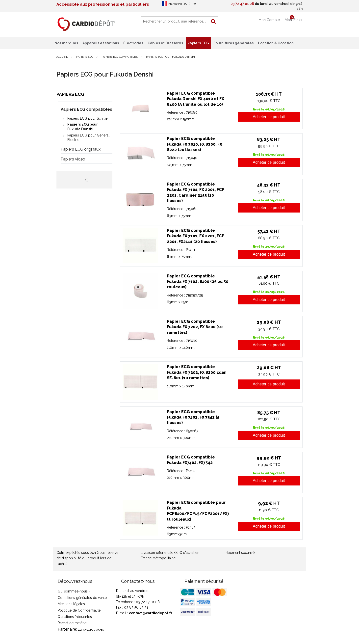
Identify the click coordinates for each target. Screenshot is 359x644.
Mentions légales (71, 604)
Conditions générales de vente (82, 598)
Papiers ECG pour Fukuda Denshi (83, 127)
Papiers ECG (70, 94)
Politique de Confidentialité (79, 610)
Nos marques (66, 43)
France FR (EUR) (179, 4)
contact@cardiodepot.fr (151, 613)
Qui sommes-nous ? (74, 591)
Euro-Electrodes (91, 629)
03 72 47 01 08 (242, 4)
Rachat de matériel (73, 623)
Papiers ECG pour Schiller (88, 118)
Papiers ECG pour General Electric (88, 137)
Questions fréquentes (75, 617)
